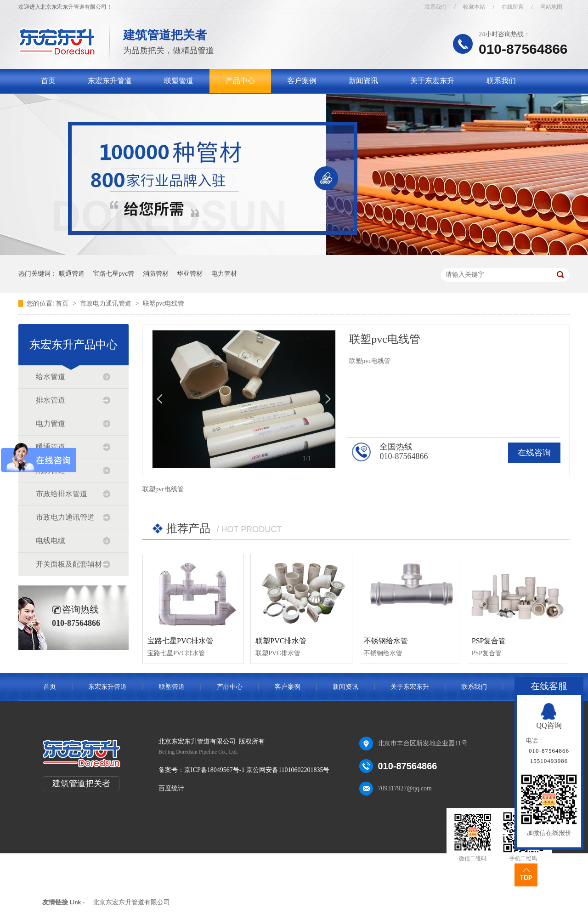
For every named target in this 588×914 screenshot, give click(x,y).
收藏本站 (474, 7)
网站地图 (551, 7)
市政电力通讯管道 (107, 304)
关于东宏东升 (432, 81)
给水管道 (51, 377)
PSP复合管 (489, 641)
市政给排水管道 (62, 494)
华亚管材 (190, 274)
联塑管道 (179, 81)
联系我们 (435, 7)
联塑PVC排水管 (281, 641)
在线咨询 (534, 453)
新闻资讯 (363, 81)
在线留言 (513, 7)
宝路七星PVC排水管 (180, 641)
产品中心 (240, 81)
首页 (48, 81)
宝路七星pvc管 (113, 274)
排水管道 (51, 400)
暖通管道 (72, 274)
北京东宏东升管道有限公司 (131, 902)
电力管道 (51, 423)
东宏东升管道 (110, 81)
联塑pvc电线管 (164, 304)
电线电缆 (51, 541)
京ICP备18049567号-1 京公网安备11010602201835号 (257, 770)
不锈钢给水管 (386, 641)
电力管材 (224, 274)
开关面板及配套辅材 (69, 564)
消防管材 (156, 274)
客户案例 (302, 81)
